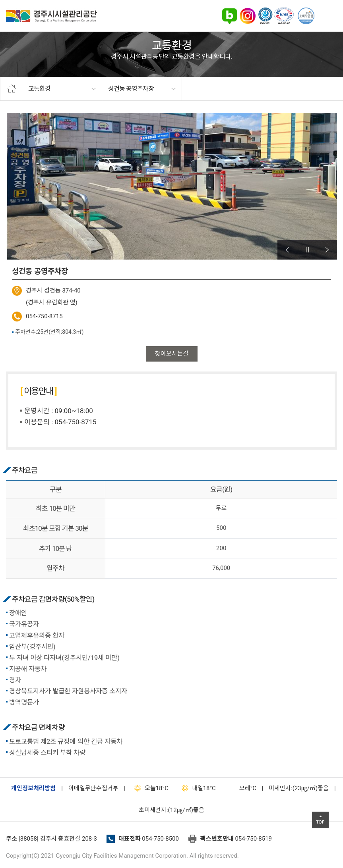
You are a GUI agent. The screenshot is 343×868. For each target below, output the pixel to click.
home (11, 89)
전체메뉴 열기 (327, 16)
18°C (150, 788)
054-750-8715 (44, 316)
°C (241, 788)
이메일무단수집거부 (93, 788)
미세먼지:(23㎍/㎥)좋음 (299, 788)
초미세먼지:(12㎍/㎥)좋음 (171, 810)
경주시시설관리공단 (51, 16)
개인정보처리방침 (33, 788)
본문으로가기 (18, 0)
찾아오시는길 (172, 354)
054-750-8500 (160, 839)
